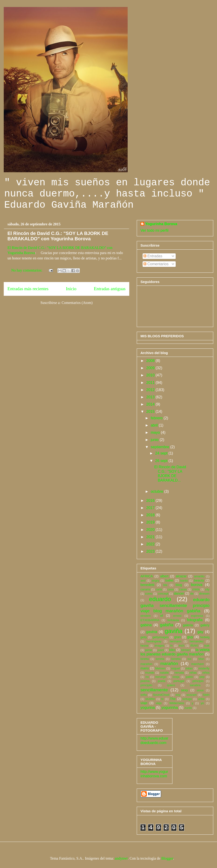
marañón (169, 663)
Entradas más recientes (28, 289)
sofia (144, 695)
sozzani (191, 695)
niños (206, 673)
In (172, 646)
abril (155, 425)
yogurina (148, 708)
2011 (151, 383)
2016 (151, 501)
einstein (146, 616)
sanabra (195, 685)
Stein (206, 695)
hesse (144, 646)
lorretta (176, 659)
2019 (151, 522)
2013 (151, 397)
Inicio (71, 289)
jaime (149, 650)
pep (202, 677)
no (147, 677)
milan (189, 668)
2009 (151, 368)
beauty (199, 580)
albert (164, 576)
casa (170, 589)
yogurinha (170, 708)
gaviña (173, 631)
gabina (146, 625)
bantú (184, 580)
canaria (145, 589)
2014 (151, 404)
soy (178, 695)
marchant (198, 664)
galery (205, 625)
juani (161, 650)
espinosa (197, 616)
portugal (179, 681)
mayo (156, 432)
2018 (151, 515)
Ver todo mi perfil (154, 230)
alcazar (181, 576)
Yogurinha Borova (161, 224)
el (162, 616)
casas (183, 589)
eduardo (160, 599)
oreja (176, 677)
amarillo (199, 576)
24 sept (162, 453)
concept (163, 594)
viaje (144, 703)
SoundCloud (161, 695)
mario (145, 668)
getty (144, 637)
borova (197, 585)
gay (200, 632)
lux (189, 659)
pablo (189, 677)
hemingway (154, 641)
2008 (151, 361)
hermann (176, 641)
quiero (171, 685)
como (149, 594)
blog (179, 585)
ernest (177, 616)
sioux (200, 690)
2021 (151, 537)
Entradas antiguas (110, 289)
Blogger (167, 858)
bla (165, 585)
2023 (151, 551)
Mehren (160, 668)
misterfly (204, 668)
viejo (159, 703)
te (163, 699)
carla (159, 589)
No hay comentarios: (27, 270)
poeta (161, 681)
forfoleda (173, 620)
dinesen (204, 594)
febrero (157, 418)
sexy (185, 690)
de (192, 594)
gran (178, 637)
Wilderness (177, 703)
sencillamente (154, 690)
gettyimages (161, 637)
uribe (201, 699)
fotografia (195, 620)
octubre (157, 491)
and (143, 580)
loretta (145, 659)
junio (155, 440)
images (159, 646)
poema (145, 681)
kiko (172, 650)
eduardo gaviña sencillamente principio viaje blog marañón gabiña (175, 605)
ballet (169, 580)
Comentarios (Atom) (77, 303)
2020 (151, 530)
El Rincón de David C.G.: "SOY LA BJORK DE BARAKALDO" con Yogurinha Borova (58, 236)
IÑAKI (194, 646)
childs (196, 589)
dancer (179, 593)
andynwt (121, 858)
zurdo (188, 708)
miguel (175, 668)
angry (155, 580)
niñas (193, 673)
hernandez (196, 641)
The (173, 699)
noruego (161, 677)
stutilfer (150, 699)
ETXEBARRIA (150, 620)
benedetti (147, 585)
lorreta (160, 659)
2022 (151, 544)
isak (207, 646)
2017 (151, 508)
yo (202, 703)
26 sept (162, 461)
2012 (151, 390)
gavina (152, 632)
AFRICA (147, 576)
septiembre (161, 447)
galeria (188, 625)
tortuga (187, 699)
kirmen (186, 650)
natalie (164, 673)
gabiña (167, 625)
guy (190, 637)
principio (198, 681)
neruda (179, 673)
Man (201, 659)
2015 (151, 412)
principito (146, 685)
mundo (150, 673)
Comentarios (156, 264)
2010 (151, 375)
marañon (146, 664)
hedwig (205, 637)
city (207, 589)
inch (181, 646)
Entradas (153, 256)
